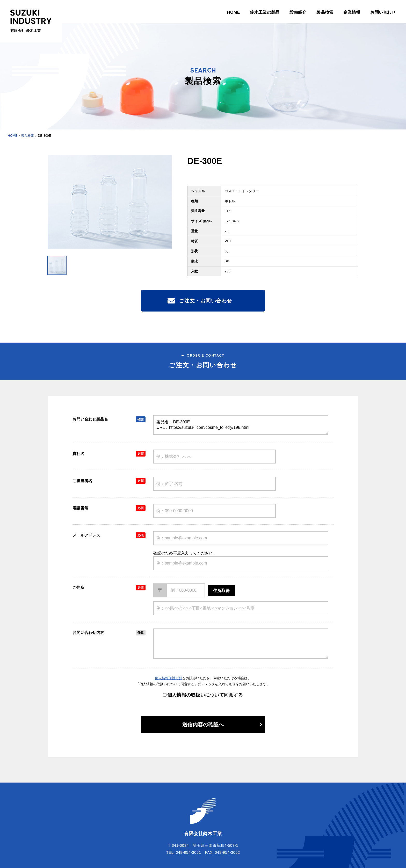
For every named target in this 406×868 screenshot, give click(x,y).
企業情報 (352, 12)
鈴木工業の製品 (265, 12)
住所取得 (221, 591)
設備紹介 (298, 12)
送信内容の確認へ (203, 725)
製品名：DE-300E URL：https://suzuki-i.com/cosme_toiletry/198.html (241, 425)
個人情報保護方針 (169, 678)
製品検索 (325, 12)
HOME (233, 12)
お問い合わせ (383, 12)
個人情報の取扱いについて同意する (205, 695)
